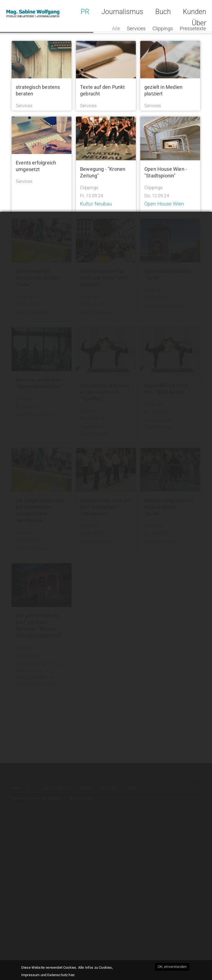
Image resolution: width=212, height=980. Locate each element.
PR (85, 12)
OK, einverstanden (172, 967)
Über (199, 23)
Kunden (194, 12)
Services (136, 28)
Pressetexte (193, 28)
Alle (116, 28)
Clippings (163, 28)
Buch (163, 12)
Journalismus (122, 12)
